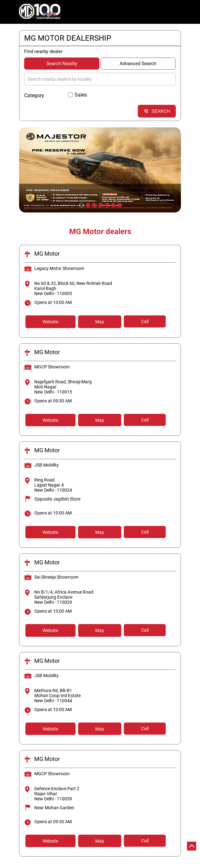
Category (34, 95)
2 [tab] (87, 205)
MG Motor (47, 254)
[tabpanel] (100, 170)
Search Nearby (62, 64)
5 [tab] (106, 205)
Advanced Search (138, 64)
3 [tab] (94, 205)
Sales (81, 95)
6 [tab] (113, 205)
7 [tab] (119, 205)
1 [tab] (81, 205)
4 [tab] (100, 205)
